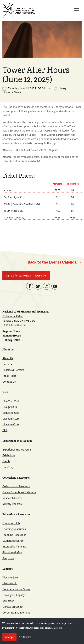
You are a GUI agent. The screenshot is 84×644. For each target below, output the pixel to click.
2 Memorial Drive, (13, 317)
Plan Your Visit (11, 401)
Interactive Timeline (14, 547)
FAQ (5, 430)
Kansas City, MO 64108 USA (19, 321)
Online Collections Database (19, 492)
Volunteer (8, 601)
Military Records (12, 504)
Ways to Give (10, 578)
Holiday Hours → (13, 340)
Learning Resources (14, 529)
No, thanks (25, 637)
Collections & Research (16, 487)
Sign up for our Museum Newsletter (26, 276)
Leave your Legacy (14, 595)
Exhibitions (9, 456)
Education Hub (11, 523)
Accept (9, 637)
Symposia (8, 558)
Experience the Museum (17, 450)
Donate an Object (13, 607)
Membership (10, 584)
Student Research (13, 541)
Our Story (8, 467)
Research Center (12, 498)
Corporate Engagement (16, 613)
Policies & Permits (13, 370)
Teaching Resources (14, 535)
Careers (7, 364)
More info (58, 628)
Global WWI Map (12, 553)
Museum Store (11, 419)
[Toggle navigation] (76, 10)
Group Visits (10, 407)
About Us (8, 358)
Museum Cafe (11, 425)
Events (6, 461)
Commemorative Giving (16, 589)
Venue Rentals (11, 413)
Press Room (9, 376)
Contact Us (9, 382)
